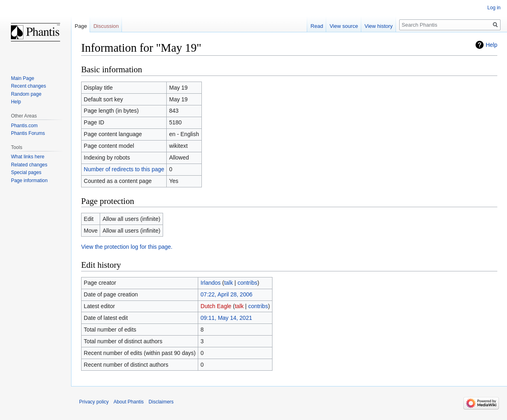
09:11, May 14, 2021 (226, 318)
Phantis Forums (28, 133)
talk (228, 283)
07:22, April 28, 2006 (226, 294)
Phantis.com (24, 126)
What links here (28, 157)
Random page (26, 94)
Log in (494, 8)
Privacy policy (94, 402)
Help (491, 45)
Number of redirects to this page (124, 169)
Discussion (106, 26)
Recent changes (28, 86)
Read (317, 26)
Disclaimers (161, 402)
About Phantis (129, 402)
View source (344, 26)
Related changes (29, 165)
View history (379, 26)
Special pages (26, 172)
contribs (247, 283)
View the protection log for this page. (127, 247)
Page (81, 26)
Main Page (22, 78)
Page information (29, 181)
